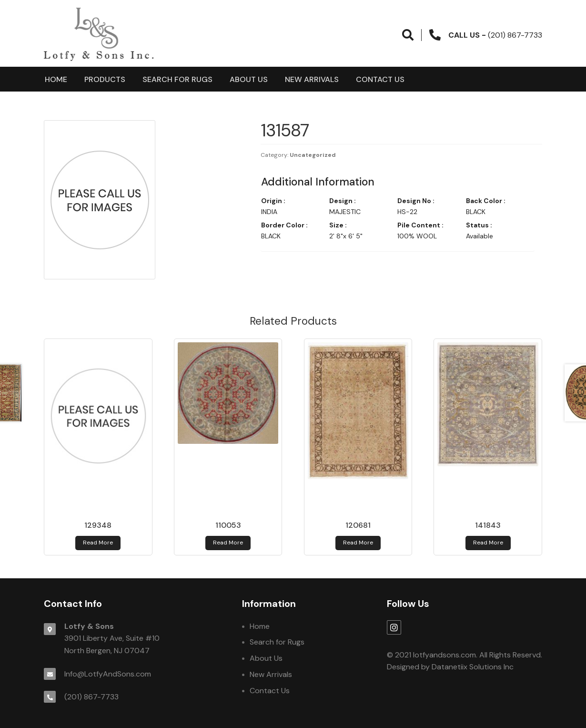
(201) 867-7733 (91, 697)
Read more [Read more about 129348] (98, 543)
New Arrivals (312, 79)
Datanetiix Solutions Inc (473, 667)
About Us (249, 79)
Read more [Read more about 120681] (358, 543)
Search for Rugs (177, 79)
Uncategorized (313, 155)
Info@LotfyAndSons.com (108, 674)
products (105, 79)
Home (56, 79)
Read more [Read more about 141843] (488, 543)
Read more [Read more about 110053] (228, 543)
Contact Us (380, 79)
